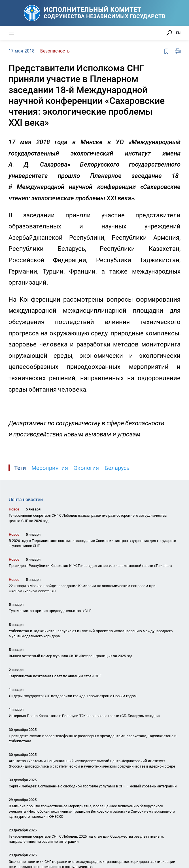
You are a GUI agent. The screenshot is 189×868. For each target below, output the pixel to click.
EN (178, 33)
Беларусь (117, 468)
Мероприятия (50, 468)
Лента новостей (26, 500)
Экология (86, 468)
